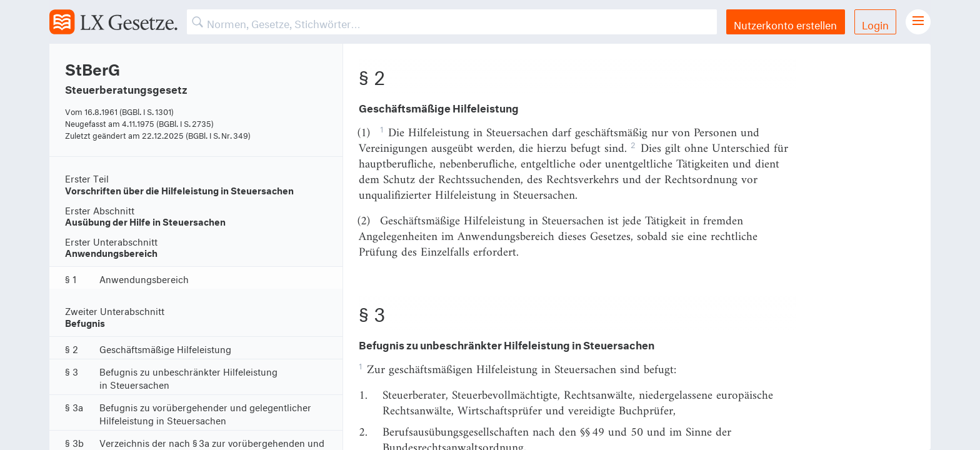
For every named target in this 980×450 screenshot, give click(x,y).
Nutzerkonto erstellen (785, 23)
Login (875, 23)
